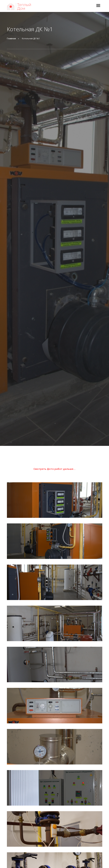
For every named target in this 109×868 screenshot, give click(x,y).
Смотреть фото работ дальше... (54, 469)
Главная (11, 38)
